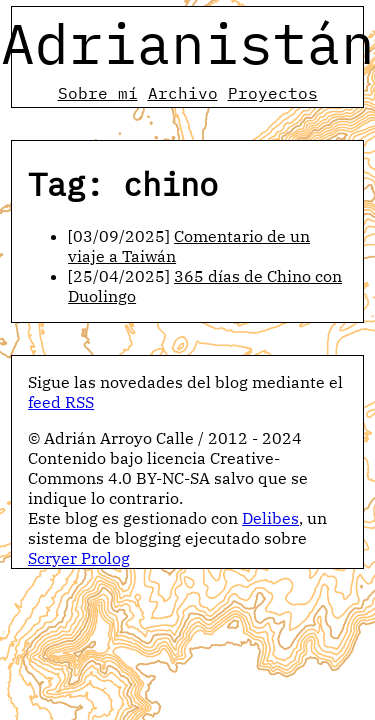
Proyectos (273, 93)
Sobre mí (98, 93)
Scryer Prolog (79, 558)
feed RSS (61, 402)
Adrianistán (188, 43)
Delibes (270, 518)
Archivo (183, 93)
